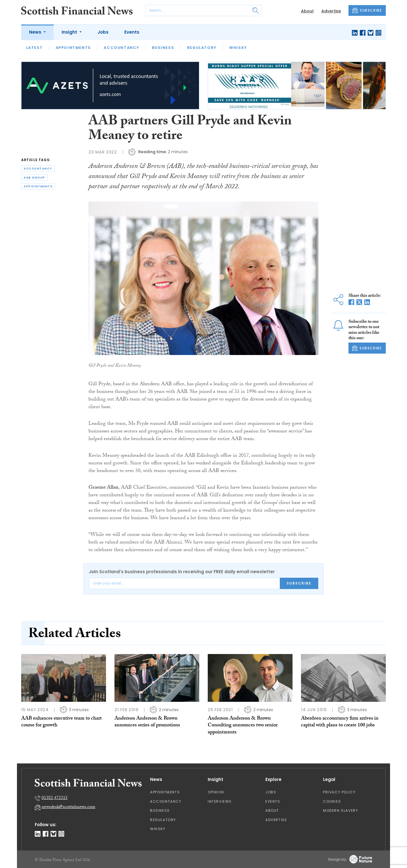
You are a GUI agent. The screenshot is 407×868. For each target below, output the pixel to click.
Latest (35, 48)
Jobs (103, 32)
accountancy (38, 169)
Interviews (220, 801)
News (36, 32)
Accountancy (122, 48)
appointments (38, 186)
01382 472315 (55, 798)
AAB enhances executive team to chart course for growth (61, 722)
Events (132, 32)
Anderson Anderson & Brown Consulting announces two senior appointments (243, 726)
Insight (70, 32)
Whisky (238, 48)
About (307, 11)
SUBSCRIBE (367, 10)
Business (163, 48)
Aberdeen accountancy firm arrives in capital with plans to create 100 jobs (340, 722)
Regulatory (202, 48)
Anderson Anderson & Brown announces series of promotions (147, 722)
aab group (34, 178)
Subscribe (299, 583)
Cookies (332, 801)
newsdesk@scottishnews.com (68, 807)
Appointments (73, 48)
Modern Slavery (341, 810)
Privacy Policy (339, 792)
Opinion (216, 792)
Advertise (331, 11)
